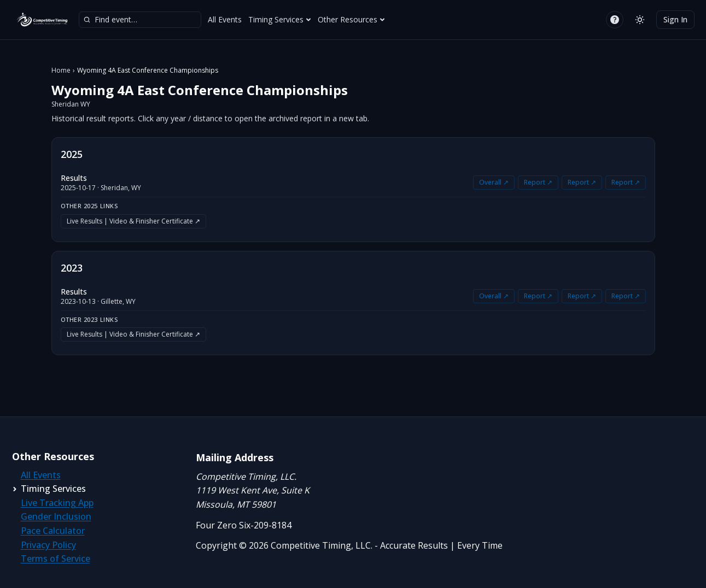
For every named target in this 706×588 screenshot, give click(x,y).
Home (61, 70)
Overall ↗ (494, 182)
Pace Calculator (53, 531)
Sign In (675, 19)
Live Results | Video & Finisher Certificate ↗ (133, 221)
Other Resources (351, 19)
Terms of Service (56, 558)
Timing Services (280, 19)
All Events (225, 19)
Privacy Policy (48, 545)
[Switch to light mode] (640, 20)
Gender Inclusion (56, 516)
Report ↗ (538, 182)
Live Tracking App (57, 503)
